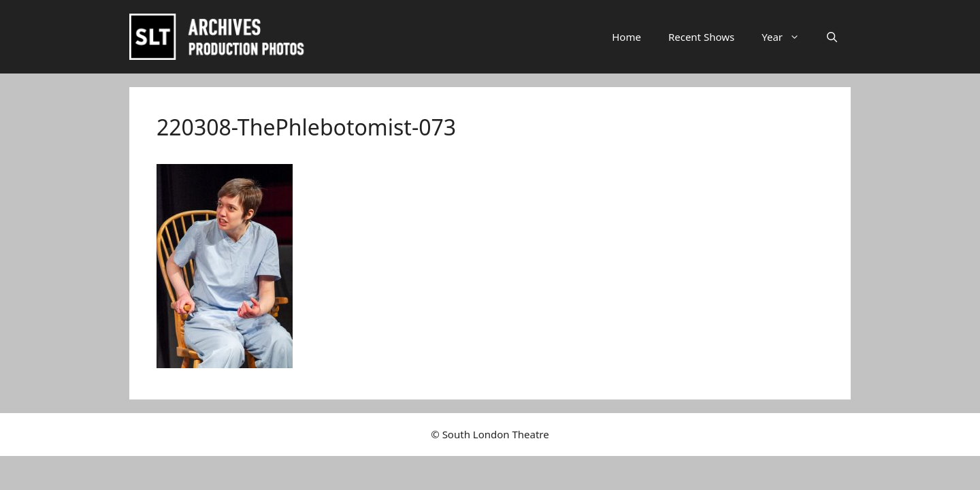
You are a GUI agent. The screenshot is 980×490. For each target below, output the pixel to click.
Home (626, 37)
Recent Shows (701, 37)
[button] (832, 37)
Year (787, 37)
